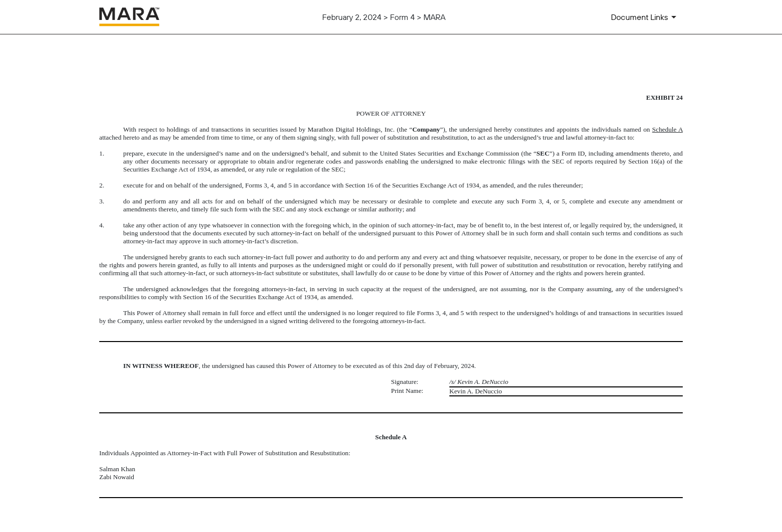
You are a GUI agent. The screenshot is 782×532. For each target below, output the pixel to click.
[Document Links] (645, 17)
